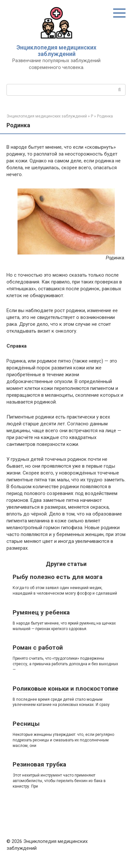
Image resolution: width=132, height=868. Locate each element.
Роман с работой (38, 648)
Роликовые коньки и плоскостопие (66, 689)
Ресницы (26, 724)
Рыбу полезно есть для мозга (58, 577)
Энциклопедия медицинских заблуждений (56, 51)
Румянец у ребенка (41, 612)
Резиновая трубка (39, 764)
